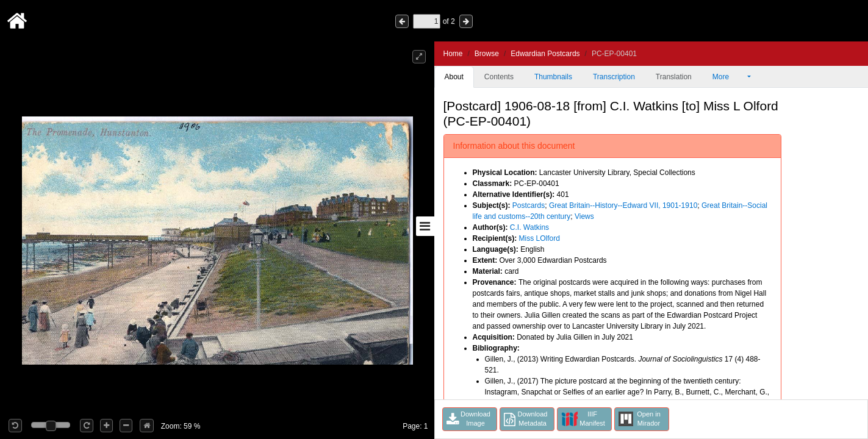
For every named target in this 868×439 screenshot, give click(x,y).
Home (453, 54)
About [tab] (454, 77)
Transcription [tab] (614, 77)
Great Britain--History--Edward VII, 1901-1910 (623, 205)
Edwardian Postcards (545, 54)
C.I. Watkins (529, 227)
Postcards (529, 205)
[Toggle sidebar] (425, 226)
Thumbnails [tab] (553, 77)
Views (584, 216)
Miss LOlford (540, 238)
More (729, 77)
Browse (487, 54)
